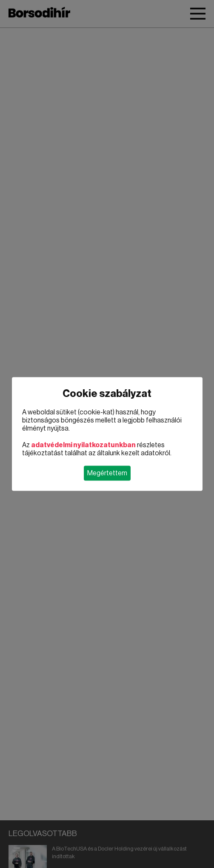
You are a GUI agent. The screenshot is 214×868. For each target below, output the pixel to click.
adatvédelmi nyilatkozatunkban (83, 445)
